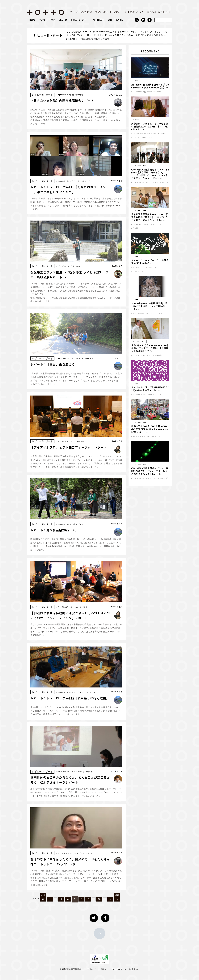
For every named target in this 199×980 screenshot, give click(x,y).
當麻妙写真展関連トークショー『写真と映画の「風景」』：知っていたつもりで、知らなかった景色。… (150, 217)
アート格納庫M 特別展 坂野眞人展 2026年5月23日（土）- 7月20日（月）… (149, 306)
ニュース (63, 20)
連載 (110, 20)
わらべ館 (71, 524)
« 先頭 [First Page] (43, 897)
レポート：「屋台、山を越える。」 (56, 364)
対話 (72, 441)
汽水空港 (79, 95)
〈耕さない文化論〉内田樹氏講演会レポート (62, 101)
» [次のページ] (110, 899)
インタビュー (98, 20)
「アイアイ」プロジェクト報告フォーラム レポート (69, 447)
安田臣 (71, 266)
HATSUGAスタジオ (65, 359)
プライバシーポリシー (98, 969)
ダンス (80, 524)
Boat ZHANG (62, 607)
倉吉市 (89, 772)
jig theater (61, 95)
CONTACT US (119, 969)
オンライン (72, 181)
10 (99, 899)
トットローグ (84, 181)
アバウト (43, 20)
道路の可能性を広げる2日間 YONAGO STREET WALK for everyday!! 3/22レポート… (150, 429)
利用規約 (133, 969)
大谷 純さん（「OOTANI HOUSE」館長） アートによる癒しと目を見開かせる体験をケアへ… (150, 348)
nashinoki (61, 181)
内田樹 (70, 95)
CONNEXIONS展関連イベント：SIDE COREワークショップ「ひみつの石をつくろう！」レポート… (150, 471)
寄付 (53, 20)
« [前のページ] (50, 899)
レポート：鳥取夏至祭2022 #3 (53, 530)
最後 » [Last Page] (117, 897)
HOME (32, 20)
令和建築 (89, 359)
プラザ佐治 (62, 266)
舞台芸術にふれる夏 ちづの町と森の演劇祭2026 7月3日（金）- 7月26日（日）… (150, 127)
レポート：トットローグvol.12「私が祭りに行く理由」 (70, 698)
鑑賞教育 (80, 441)
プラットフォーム (87, 692)
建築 (78, 266)
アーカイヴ (80, 772)
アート (60, 853)
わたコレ (120, 20)
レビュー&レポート (80, 20)
